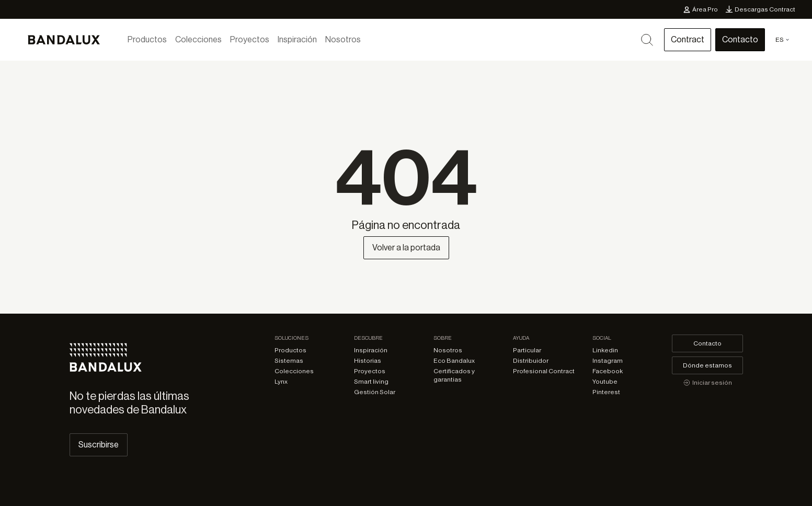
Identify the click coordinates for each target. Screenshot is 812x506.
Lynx (281, 382)
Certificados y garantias (454, 375)
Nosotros (343, 40)
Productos (147, 40)
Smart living (371, 382)
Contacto (740, 40)
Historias (368, 361)
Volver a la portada (406, 248)
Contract (688, 40)
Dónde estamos (707, 365)
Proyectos (250, 40)
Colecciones (198, 40)
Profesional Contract (544, 371)
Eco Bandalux (454, 361)
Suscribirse (99, 445)
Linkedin (605, 350)
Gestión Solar (375, 392)
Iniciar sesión (707, 383)
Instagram (608, 361)
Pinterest (606, 392)
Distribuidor (531, 361)
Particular (527, 350)
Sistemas (289, 361)
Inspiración (297, 40)
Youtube (605, 382)
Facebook (608, 371)
